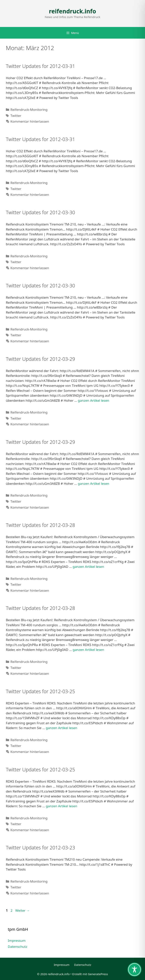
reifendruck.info (72, 11)
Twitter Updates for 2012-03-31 (40, 66)
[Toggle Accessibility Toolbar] (134, 970)
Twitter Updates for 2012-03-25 (40, 691)
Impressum (17, 941)
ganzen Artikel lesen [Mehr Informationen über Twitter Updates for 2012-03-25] (61, 728)
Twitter (16, 116)
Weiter (22, 910)
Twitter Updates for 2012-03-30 (40, 212)
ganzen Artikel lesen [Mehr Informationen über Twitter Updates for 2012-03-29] (93, 400)
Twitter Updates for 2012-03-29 (40, 359)
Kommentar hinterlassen (30, 121)
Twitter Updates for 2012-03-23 (40, 847)
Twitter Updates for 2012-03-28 (40, 525)
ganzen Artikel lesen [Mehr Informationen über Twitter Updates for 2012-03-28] (88, 567)
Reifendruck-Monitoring (29, 110)
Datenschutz (18, 947)
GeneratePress (98, 974)
